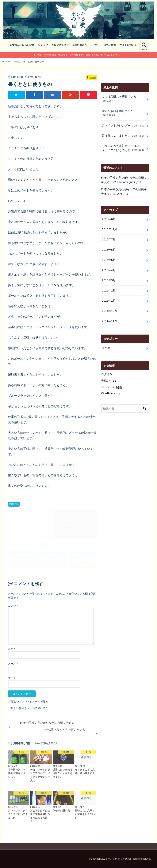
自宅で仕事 (110, 45)
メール (13, 664)
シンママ (43, 45)
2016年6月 (109, 218)
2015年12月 (109, 228)
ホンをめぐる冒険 (117, 859)
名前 (11, 649)
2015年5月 (109, 259)
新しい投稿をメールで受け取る (30, 708)
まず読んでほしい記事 (22, 45)
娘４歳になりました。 (123, 135)
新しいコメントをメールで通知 (30, 701)
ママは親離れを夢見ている (119, 99)
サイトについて (128, 45)
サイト (12, 678)
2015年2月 (109, 289)
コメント (13, 606)
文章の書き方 (79, 45)
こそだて (95, 45)
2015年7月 (109, 238)
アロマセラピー (60, 45)
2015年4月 (109, 269)
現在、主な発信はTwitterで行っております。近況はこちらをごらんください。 (80, 55)
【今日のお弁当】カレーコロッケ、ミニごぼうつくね (123, 148)
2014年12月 (109, 309)
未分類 (15, 504)
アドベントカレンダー (123, 125)
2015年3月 (109, 279)
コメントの (112, 385)
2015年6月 (109, 248)
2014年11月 (109, 319)
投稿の (109, 378)
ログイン (107, 372)
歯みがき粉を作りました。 (119, 113)
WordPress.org (111, 391)
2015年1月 (109, 299)
